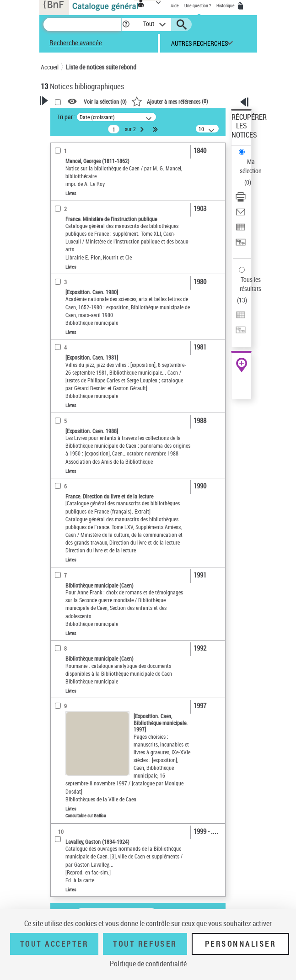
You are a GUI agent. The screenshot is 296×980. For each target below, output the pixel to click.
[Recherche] (82, 24)
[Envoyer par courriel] (241, 215)
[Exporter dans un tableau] (241, 230)
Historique (226, 5)
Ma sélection (251, 166)
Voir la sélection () (105, 101)
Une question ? (198, 5)
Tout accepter (54, 944)
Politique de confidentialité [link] (148, 964)
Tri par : (66, 117)
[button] (126, 24)
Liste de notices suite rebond (101, 67)
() (170, 101)
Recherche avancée (76, 42)
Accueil (50, 67)
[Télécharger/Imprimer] (241, 200)
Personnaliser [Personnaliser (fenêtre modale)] (241, 944)
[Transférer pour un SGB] (241, 245)
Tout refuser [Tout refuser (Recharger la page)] (145, 944)
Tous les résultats (250, 284)
